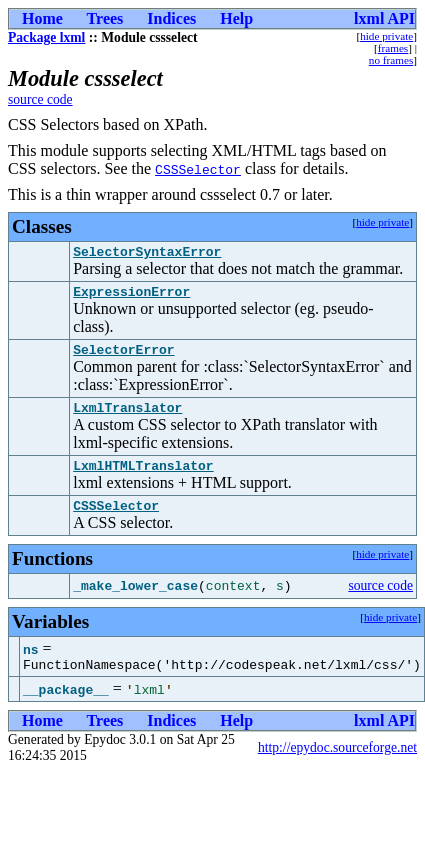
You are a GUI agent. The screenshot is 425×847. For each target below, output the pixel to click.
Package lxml (46, 37)
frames (393, 48)
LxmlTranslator (127, 419)
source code (40, 99)
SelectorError (123, 358)
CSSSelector (198, 169)
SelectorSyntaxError (147, 254)
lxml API (384, 18)
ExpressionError (131, 297)
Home (42, 18)
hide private (386, 36)
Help (236, 18)
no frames (391, 60)
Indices (171, 18)
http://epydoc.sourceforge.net (337, 768)
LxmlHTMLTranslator (143, 480)
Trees (105, 18)
